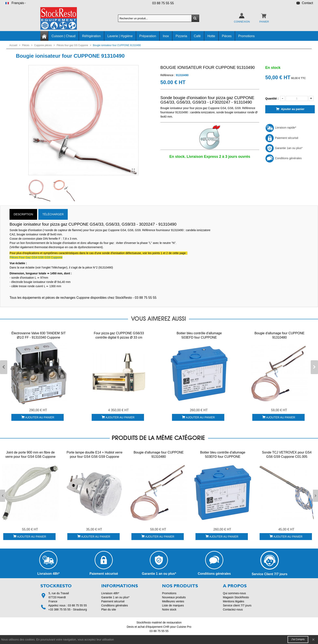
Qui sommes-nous (234, 593)
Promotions (247, 36)
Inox (166, 36)
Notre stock (169, 609)
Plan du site (109, 609)
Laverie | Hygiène (120, 36)
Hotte (211, 36)
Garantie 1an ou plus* (284, 148)
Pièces (227, 36)
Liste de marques (173, 605)
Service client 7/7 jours (237, 605)
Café (197, 36)
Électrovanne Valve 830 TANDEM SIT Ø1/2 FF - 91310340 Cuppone (39, 335)
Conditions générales (283, 158)
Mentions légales (234, 601)
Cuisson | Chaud (63, 36)
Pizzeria (181, 36)
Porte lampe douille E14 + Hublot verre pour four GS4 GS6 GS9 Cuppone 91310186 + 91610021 (94, 457)
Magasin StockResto (236, 597)
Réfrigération (91, 36)
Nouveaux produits (174, 597)
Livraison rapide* (281, 128)
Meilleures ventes (173, 601)
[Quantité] (297, 98)
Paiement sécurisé (282, 138)
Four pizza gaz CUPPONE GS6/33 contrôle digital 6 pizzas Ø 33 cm (119, 335)
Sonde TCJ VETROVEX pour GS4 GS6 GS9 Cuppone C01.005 (287, 455)
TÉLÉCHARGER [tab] (53, 214)
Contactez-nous (233, 609)
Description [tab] (23, 214)
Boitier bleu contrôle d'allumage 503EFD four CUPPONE (199, 335)
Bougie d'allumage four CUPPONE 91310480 (280, 335)
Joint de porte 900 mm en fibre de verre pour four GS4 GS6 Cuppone (30, 455)
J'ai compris (298, 639)
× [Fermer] (313, 639)
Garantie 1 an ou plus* (115, 597)
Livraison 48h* (110, 593)
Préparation (148, 36)
